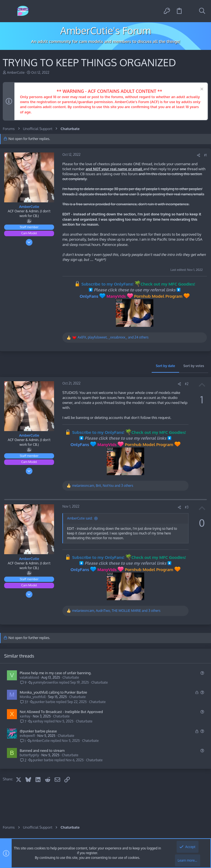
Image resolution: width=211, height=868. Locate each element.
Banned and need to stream (42, 750)
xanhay (25, 716)
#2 (187, 384)
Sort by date (165, 366)
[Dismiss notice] (201, 90)
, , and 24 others (113, 337)
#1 (205, 155)
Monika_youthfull (33, 697)
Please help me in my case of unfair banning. (56, 673)
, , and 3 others (103, 486)
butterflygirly (29, 755)
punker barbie (45, 702)
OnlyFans (89, 296)
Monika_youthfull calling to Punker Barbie (53, 692)
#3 (187, 507)
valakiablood (29, 677)
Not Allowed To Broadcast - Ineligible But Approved (61, 712)
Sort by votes (194, 366)
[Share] (199, 155)
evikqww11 (27, 736)
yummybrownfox (45, 683)
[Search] (202, 11)
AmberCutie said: (80, 518)
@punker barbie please (38, 731)
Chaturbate (71, 677)
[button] (9, 11)
